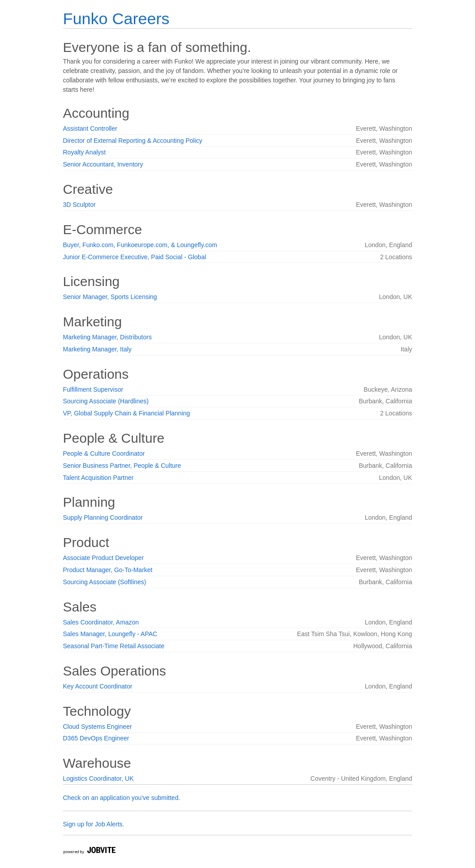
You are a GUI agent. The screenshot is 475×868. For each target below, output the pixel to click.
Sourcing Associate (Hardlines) (106, 401)
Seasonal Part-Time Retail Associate (114, 646)
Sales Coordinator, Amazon (101, 622)
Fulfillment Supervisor (93, 389)
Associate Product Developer (104, 558)
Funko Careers (116, 19)
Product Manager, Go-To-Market (108, 570)
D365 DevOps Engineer (96, 738)
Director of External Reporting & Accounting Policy (133, 141)
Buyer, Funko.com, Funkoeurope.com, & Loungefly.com (140, 245)
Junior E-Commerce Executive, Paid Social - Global (135, 257)
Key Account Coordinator (98, 686)
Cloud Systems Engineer (98, 727)
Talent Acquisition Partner (98, 478)
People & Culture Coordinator (104, 453)
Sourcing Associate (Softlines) (105, 582)
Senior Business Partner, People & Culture (122, 466)
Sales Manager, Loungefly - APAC (110, 634)
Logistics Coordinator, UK (98, 778)
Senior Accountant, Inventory (103, 164)
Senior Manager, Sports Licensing (110, 297)
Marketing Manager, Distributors (107, 337)
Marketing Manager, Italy (97, 349)
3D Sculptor (79, 205)
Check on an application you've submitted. (122, 798)
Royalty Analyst (85, 152)
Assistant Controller (90, 128)
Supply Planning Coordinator (103, 517)
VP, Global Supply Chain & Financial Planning (127, 413)
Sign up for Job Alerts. (94, 824)
